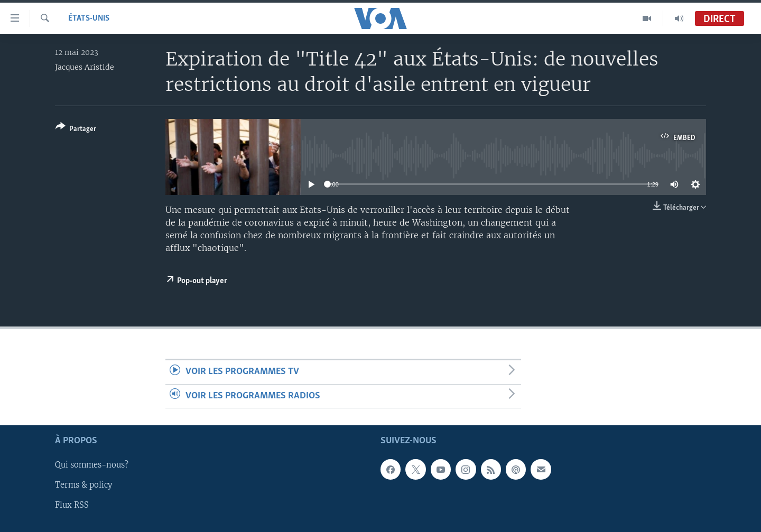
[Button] (76, 130)
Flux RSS (72, 505)
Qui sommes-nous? (92, 465)
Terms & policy (83, 485)
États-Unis (89, 18)
